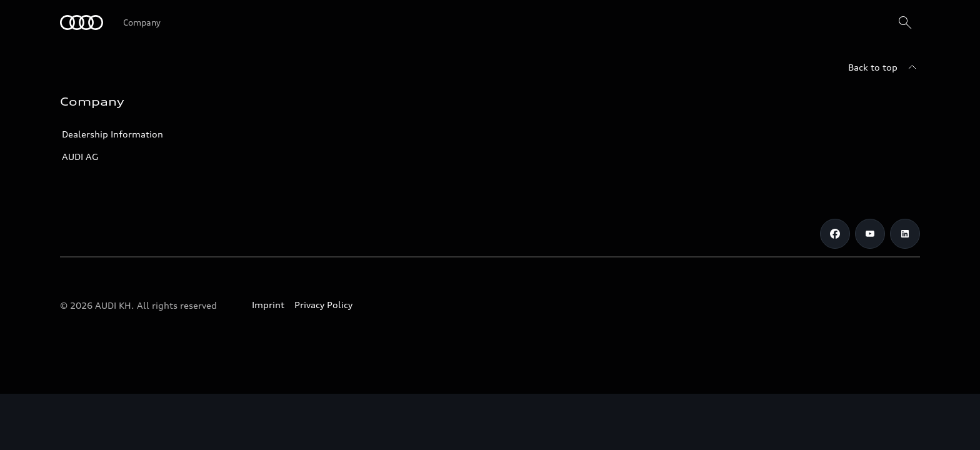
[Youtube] (870, 234)
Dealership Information (112, 134)
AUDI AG (80, 157)
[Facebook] (835, 234)
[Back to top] (884, 67)
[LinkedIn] (905, 234)
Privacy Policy (323, 305)
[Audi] (82, 22)
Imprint (268, 305)
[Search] (905, 22)
